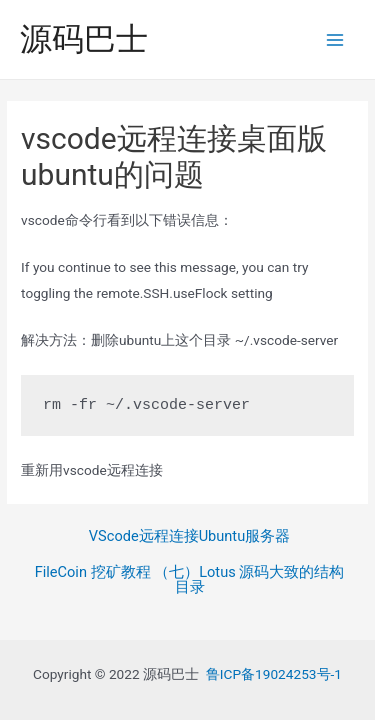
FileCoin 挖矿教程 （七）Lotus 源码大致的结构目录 (190, 579)
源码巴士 (84, 39)
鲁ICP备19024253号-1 (274, 674)
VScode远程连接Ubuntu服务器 (189, 536)
